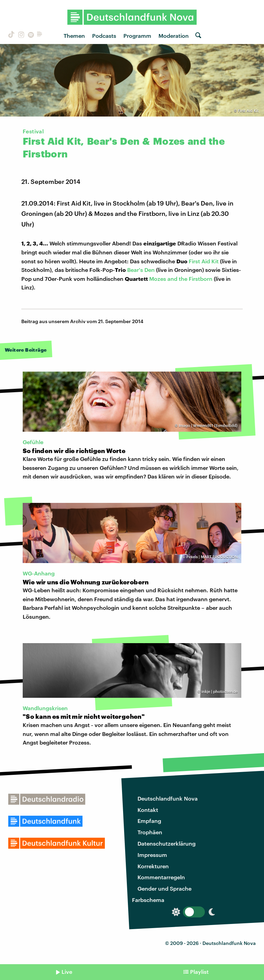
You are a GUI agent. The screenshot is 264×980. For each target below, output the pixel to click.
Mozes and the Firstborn (181, 279)
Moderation (174, 36)
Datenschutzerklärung (167, 843)
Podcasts (104, 36)
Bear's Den (141, 270)
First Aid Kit (204, 261)
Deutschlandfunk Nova (168, 798)
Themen (74, 36)
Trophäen (150, 832)
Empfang (149, 821)
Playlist (199, 972)
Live (67, 972)
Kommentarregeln (161, 877)
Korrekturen (153, 866)
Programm (137, 36)
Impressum (152, 855)
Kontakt (148, 810)
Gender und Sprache (164, 888)
